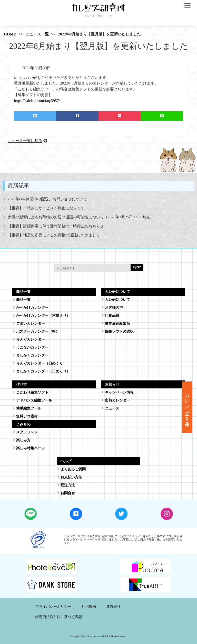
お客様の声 (114, 308)
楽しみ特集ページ (31, 448)
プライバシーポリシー (53, 607)
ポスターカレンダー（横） (38, 332)
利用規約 (89, 607)
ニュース (112, 408)
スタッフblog (27, 432)
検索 (137, 267)
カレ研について (117, 300)
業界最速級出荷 (117, 324)
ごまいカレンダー (31, 324)
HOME (10, 34)
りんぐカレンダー (31, 339)
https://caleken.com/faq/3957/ (37, 101)
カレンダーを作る (187, 407)
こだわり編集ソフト (32, 392)
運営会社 (113, 607)
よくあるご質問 (73, 469)
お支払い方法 (71, 477)
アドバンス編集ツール (34, 400)
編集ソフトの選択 (119, 332)
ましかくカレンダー (32, 355)
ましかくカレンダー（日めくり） (43, 371)
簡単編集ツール (29, 408)
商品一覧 (23, 300)
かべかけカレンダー (32, 308)
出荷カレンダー (117, 400)
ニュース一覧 (37, 34)
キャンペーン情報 (119, 392)
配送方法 (68, 485)
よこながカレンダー (32, 347)
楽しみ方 (23, 440)
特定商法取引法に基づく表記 (59, 617)
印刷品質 (112, 316)
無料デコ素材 (27, 416)
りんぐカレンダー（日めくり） (41, 363)
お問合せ (68, 493)
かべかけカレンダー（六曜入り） (43, 316)
